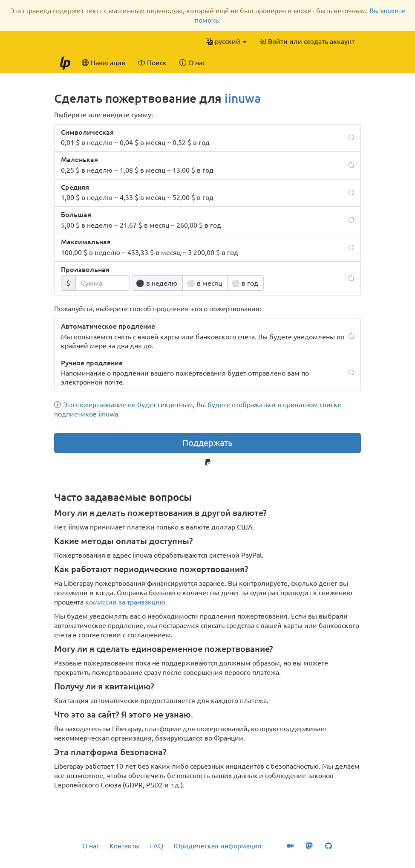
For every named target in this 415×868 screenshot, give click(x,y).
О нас (91, 846)
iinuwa (243, 98)
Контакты (125, 846)
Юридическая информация (218, 846)
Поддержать (207, 443)
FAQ (157, 846)
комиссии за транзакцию (125, 602)
